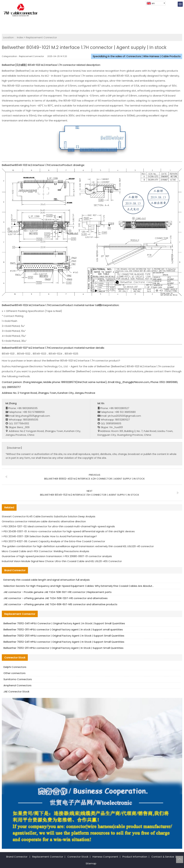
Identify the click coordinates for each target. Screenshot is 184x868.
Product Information (135, 857)
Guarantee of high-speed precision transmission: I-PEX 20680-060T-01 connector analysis (57, 556)
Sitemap (91, 863)
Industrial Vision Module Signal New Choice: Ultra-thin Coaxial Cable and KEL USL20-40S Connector (62, 561)
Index (20, 37)
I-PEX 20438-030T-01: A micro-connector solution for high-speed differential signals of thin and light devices (68, 531)
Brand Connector (17, 857)
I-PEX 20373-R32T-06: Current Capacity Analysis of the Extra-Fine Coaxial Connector (53, 541)
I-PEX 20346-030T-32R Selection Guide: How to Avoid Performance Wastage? (49, 536)
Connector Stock (78, 857)
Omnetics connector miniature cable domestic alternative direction (44, 521)
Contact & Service (163, 857)
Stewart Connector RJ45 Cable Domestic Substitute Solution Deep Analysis (49, 516)
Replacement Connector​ (41, 37)
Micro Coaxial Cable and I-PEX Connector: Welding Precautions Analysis (46, 551)
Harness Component (105, 857)
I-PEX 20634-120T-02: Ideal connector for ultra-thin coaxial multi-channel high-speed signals (58, 526)
